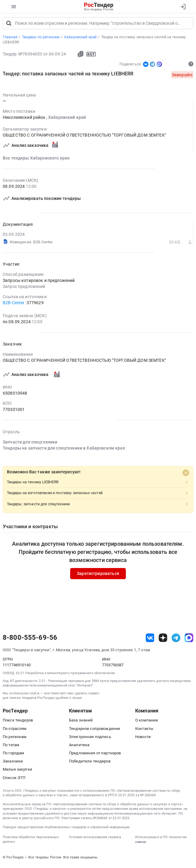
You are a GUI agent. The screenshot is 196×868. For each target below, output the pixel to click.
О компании (147, 722)
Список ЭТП (14, 779)
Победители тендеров (90, 763)
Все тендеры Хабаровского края (36, 159)
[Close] (186, 474)
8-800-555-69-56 (30, 639)
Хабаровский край (67, 119)
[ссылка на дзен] (163, 639)
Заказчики (13, 763)
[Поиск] (9, 25)
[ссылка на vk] (150, 639)
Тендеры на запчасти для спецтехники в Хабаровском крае (64, 450)
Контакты (144, 730)
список (141, 844)
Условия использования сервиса (95, 839)
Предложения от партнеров (95, 755)
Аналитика (79, 746)
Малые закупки (17, 771)
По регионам (15, 738)
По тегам (11, 746)
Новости (143, 738)
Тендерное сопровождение (95, 730)
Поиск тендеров (18, 722)
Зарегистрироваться (98, 575)
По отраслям (15, 730)
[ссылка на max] (189, 639)
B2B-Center (14, 304)
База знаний (81, 722)
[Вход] (183, 7)
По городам (13, 755)
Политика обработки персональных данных (31, 841)
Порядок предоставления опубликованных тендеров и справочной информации (66, 829)
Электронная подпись (90, 738)
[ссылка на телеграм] (176, 639)
